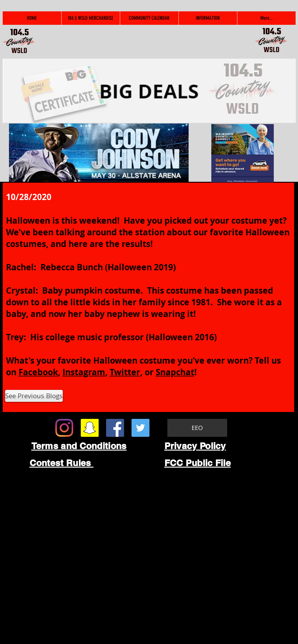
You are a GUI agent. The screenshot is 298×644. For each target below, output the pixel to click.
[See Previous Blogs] (34, 396)
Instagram (84, 372)
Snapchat (175, 372)
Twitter (125, 372)
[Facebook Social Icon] (115, 428)
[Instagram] (64, 428)
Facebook (38, 372)
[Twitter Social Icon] (140, 428)
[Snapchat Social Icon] (90, 428)
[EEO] (197, 428)
